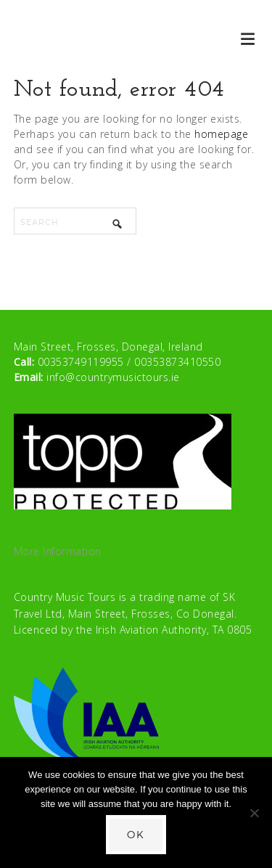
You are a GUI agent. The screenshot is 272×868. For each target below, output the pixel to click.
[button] (248, 38)
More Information (58, 551)
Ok (136, 834)
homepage (221, 134)
